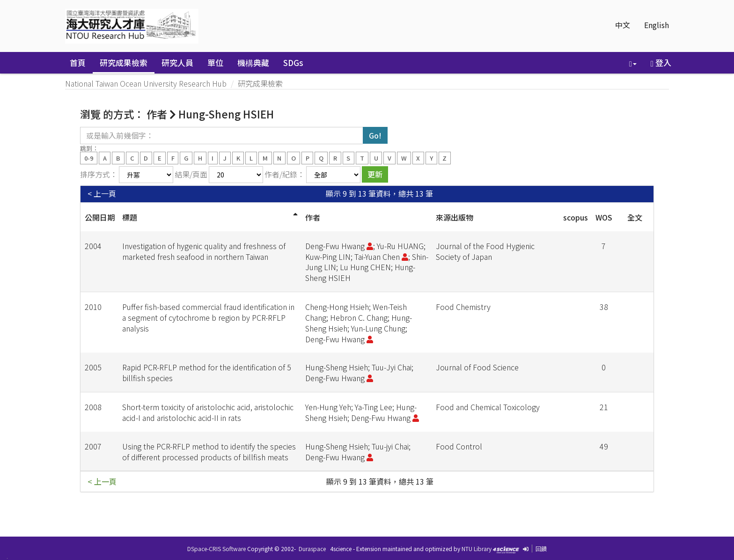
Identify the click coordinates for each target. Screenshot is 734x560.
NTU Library (477, 549)
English (657, 25)
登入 (661, 63)
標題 (130, 217)
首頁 (78, 63)
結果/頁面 (191, 174)
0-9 (89, 158)
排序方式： (99, 174)
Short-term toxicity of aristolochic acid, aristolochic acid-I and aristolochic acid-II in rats (208, 412)
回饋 (541, 549)
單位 (215, 63)
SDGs (293, 63)
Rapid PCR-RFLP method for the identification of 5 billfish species (207, 372)
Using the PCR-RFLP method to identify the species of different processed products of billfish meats (209, 452)
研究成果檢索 (124, 63)
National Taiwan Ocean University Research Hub (146, 83)
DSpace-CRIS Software (217, 549)
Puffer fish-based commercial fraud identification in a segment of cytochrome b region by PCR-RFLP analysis (208, 317)
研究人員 (177, 63)
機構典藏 (253, 63)
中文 (623, 25)
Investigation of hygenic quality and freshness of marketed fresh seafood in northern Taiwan (204, 251)
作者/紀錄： (285, 174)
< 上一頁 (102, 194)
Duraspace (312, 549)
